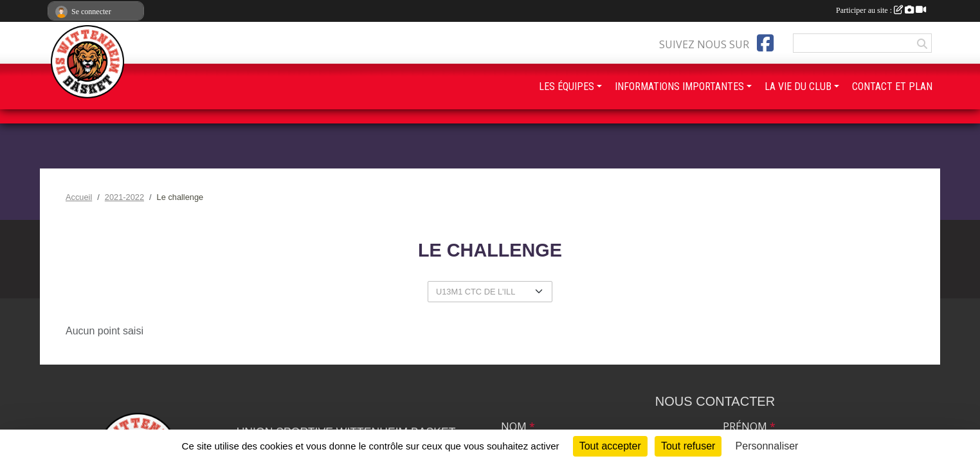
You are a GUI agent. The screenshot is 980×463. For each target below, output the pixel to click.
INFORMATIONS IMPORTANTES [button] (679, 86)
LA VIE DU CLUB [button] (798, 86)
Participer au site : (881, 10)
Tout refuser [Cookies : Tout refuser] (688, 446)
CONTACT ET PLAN (892, 86)
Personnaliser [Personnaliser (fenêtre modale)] (767, 446)
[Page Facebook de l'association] (765, 43)
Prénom (749, 426)
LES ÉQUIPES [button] (567, 86)
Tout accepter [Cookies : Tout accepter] (610, 446)
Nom (518, 426)
